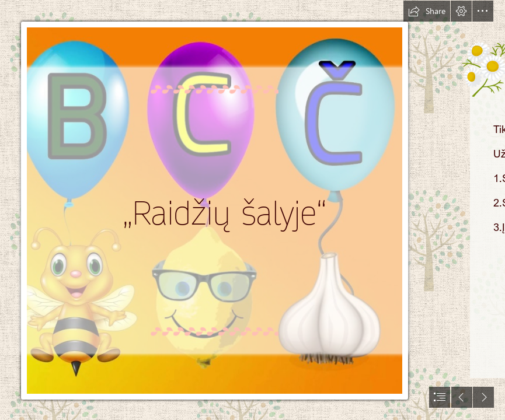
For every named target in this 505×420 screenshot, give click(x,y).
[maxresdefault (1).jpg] (216, 210)
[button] (427, 11)
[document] (252, 210)
